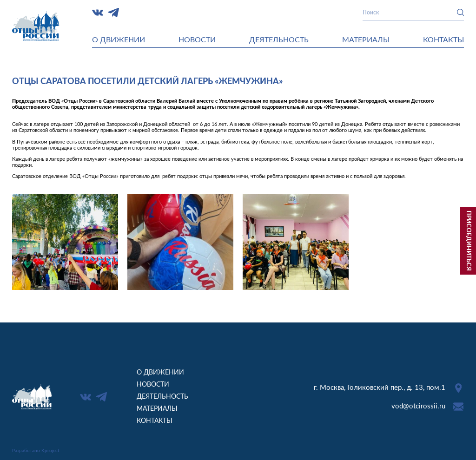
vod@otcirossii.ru (418, 406)
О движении (119, 40)
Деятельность (279, 40)
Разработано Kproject (36, 451)
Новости (197, 40)
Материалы (366, 40)
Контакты (443, 40)
